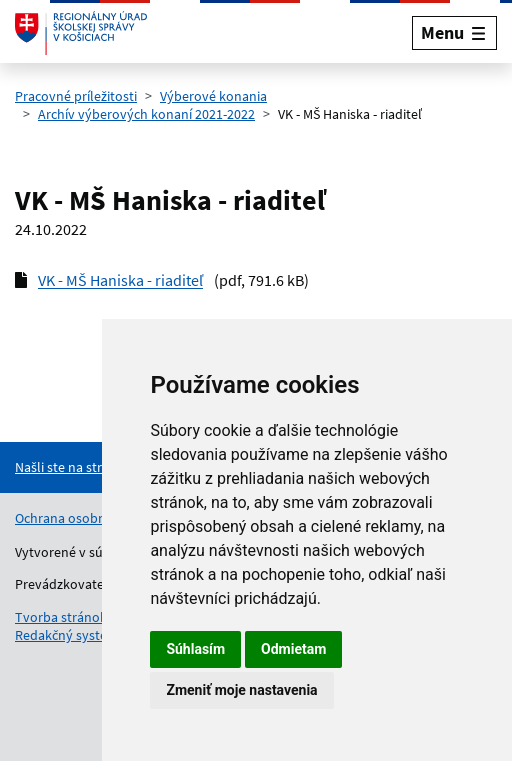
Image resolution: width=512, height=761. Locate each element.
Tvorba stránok (61, 617)
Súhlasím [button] (195, 649)
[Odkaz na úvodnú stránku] (81, 33)
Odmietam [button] (293, 649)
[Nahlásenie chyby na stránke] (96, 467)
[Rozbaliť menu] (454, 32)
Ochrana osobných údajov (93, 518)
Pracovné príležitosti (76, 96)
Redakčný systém (67, 635)
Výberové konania (213, 96)
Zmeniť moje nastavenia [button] (241, 690)
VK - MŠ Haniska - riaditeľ (120, 280)
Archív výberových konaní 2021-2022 (146, 114)
